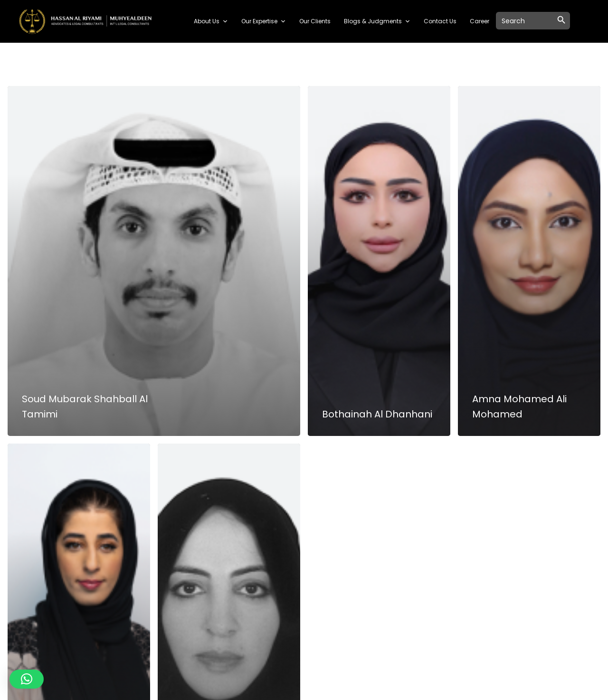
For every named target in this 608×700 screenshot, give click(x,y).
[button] (27, 679)
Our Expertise (264, 21)
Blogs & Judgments (377, 21)
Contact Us (440, 21)
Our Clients (315, 21)
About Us (211, 21)
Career (480, 21)
